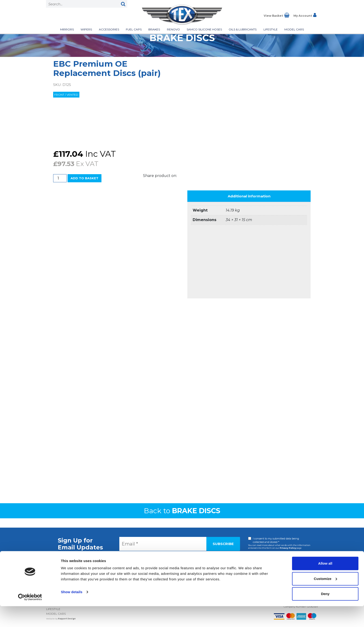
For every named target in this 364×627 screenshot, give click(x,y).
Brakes (154, 29)
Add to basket (84, 178)
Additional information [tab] (249, 196)
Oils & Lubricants (243, 29)
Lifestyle (271, 29)
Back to (182, 511)
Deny (325, 615)
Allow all (325, 584)
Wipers (86, 29)
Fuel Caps (134, 29)
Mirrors (67, 29)
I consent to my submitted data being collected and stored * (276, 540)
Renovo (173, 29)
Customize (325, 599)
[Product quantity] (60, 178)
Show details (72, 613)
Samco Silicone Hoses (204, 29)
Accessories (109, 29)
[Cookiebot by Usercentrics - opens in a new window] (30, 618)
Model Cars (294, 29)
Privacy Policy (288, 548)
